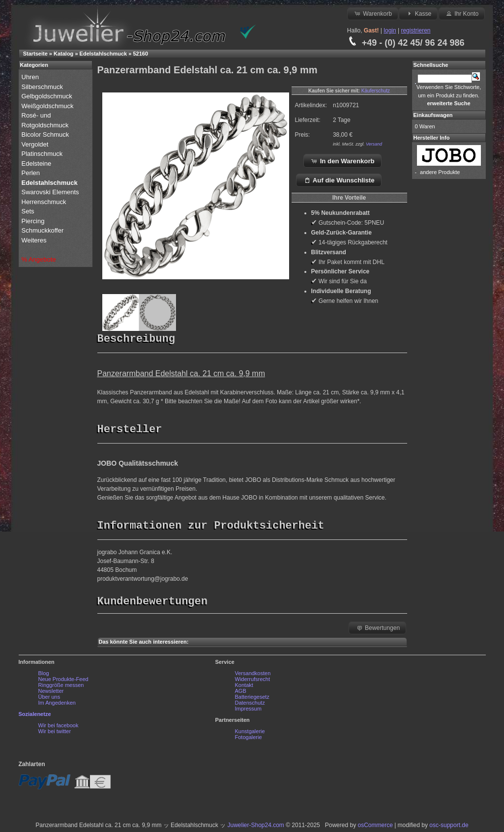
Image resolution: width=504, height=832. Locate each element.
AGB (241, 693)
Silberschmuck (43, 87)
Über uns (49, 699)
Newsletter (51, 693)
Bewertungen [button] (378, 630)
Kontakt (244, 687)
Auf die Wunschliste (339, 180)
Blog (44, 676)
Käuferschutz (376, 91)
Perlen (32, 173)
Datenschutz (250, 705)
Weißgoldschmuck (49, 106)
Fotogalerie (249, 740)
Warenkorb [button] (373, 13)
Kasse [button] (418, 13)
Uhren (31, 77)
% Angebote (39, 259)
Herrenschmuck (45, 202)
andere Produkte (440, 172)
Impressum (248, 711)
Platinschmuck (43, 154)
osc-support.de (449, 828)
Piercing (33, 221)
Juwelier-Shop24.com (255, 828)
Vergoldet (36, 144)
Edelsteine (37, 163)
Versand (374, 144)
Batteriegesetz (252, 699)
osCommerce (375, 828)
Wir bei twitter (55, 734)
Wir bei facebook (59, 728)
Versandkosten (253, 676)
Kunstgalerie (250, 734)
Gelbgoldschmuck (48, 96)
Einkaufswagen (433, 115)
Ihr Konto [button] (462, 13)
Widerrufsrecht (253, 682)
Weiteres (35, 240)
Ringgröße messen (61, 687)
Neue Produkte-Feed (63, 682)
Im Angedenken (57, 705)
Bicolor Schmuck (46, 134)
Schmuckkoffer (43, 230)
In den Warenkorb (342, 161)
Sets (28, 211)
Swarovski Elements (50, 192)
